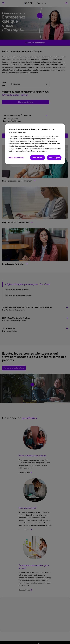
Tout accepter (54, 158)
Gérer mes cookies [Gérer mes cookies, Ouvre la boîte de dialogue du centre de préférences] (16, 157)
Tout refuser (37, 158)
